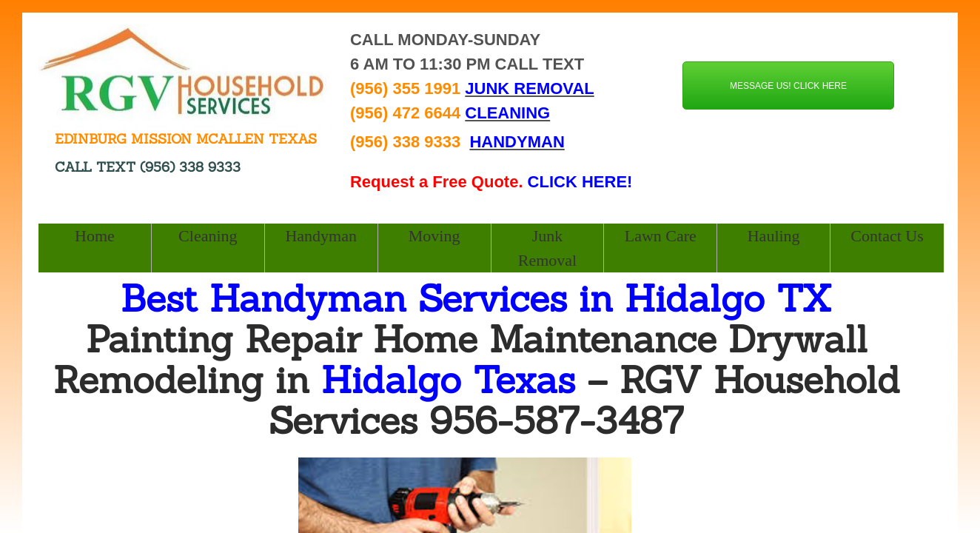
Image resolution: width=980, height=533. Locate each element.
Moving (434, 236)
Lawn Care (661, 236)
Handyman (321, 236)
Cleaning (208, 236)
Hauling (774, 236)
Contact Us (887, 236)
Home (95, 236)
